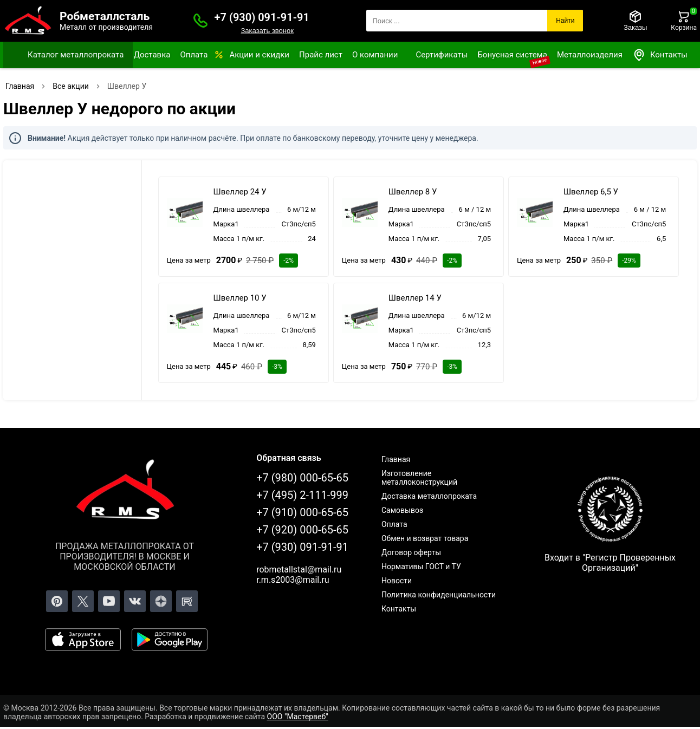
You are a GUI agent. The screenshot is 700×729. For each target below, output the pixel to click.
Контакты (660, 55)
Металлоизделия (590, 55)
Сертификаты (442, 55)
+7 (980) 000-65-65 (302, 478)
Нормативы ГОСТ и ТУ (421, 567)
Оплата (194, 55)
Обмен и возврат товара (425, 538)
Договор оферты (411, 552)
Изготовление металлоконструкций (419, 478)
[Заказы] (635, 21)
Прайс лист (321, 55)
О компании (375, 55)
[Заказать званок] (200, 21)
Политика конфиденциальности (439, 595)
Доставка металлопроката (429, 496)
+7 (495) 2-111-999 (302, 495)
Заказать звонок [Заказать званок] (267, 31)
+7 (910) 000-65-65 (302, 512)
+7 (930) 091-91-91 (262, 17)
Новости (397, 581)
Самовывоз (402, 510)
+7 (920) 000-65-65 (302, 530)
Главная (396, 459)
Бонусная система (512, 55)
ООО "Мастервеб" (298, 717)
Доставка (152, 55)
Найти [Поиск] (565, 21)
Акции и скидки (259, 55)
